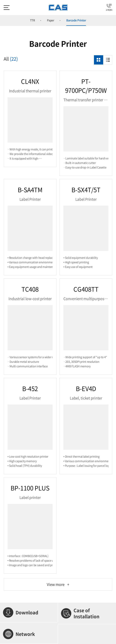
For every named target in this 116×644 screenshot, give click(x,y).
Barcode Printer (76, 20)
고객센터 (109, 8)
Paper (51, 20)
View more (58, 584)
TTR (32, 20)
